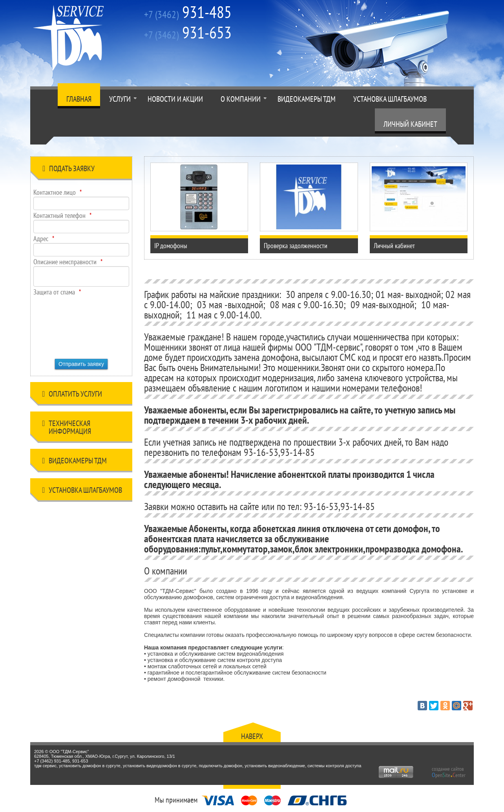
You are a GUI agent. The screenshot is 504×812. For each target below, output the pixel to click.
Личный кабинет (410, 124)
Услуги (120, 99)
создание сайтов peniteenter (449, 772)
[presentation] (66, 325)
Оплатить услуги (72, 395)
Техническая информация (67, 427)
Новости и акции (175, 99)
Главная (79, 99)
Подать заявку (68, 170)
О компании (241, 99)
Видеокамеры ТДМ (307, 99)
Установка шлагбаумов (390, 99)
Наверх (252, 736)
